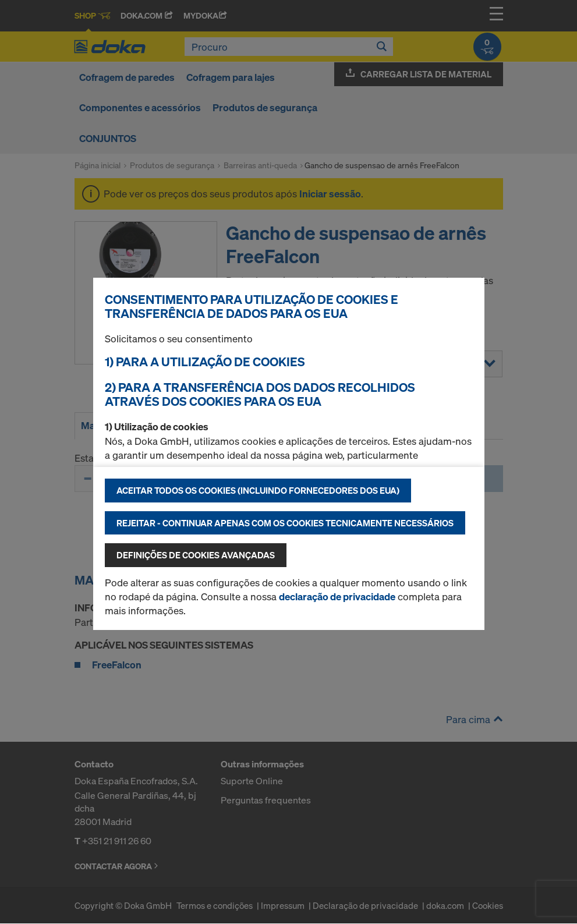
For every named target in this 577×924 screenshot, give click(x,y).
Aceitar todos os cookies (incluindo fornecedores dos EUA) (258, 490)
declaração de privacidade (337, 596)
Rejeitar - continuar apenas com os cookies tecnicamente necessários (285, 523)
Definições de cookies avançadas (196, 555)
